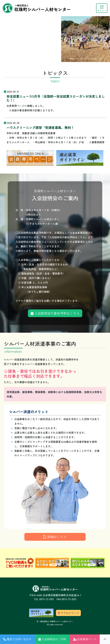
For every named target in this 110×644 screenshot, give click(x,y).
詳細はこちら (55, 537)
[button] (17, 639)
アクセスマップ (68, 613)
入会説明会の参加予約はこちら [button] (55, 313)
